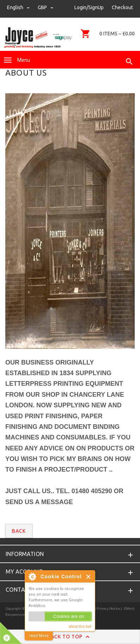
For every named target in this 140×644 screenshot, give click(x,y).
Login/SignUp (89, 7)
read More (39, 636)
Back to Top (70, 637)
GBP (45, 7)
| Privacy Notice (107, 608)
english (19, 7)
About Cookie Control (32, 577)
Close (89, 577)
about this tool (80, 627)
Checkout (122, 7)
